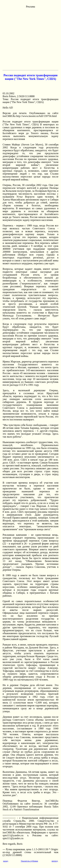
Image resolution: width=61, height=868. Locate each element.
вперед (55, 861)
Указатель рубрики (29, 861)
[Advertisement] (30, 38)
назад (6, 861)
